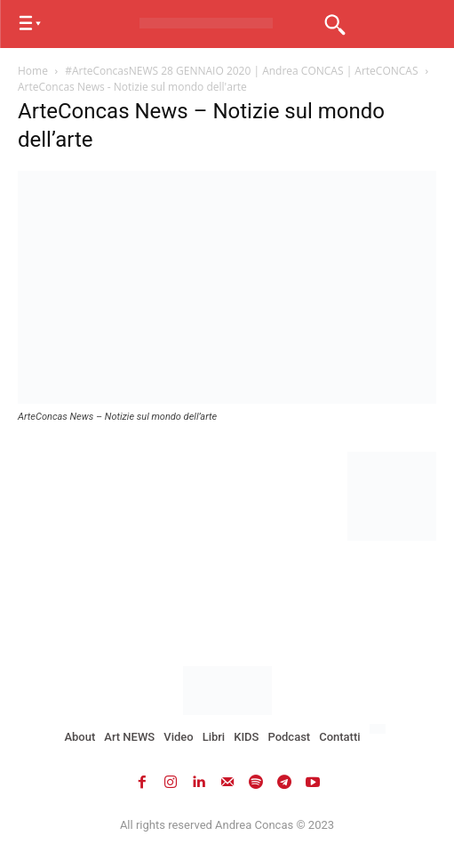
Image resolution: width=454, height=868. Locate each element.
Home (33, 71)
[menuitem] (380, 729)
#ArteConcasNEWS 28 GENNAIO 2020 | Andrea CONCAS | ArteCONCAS (241, 71)
